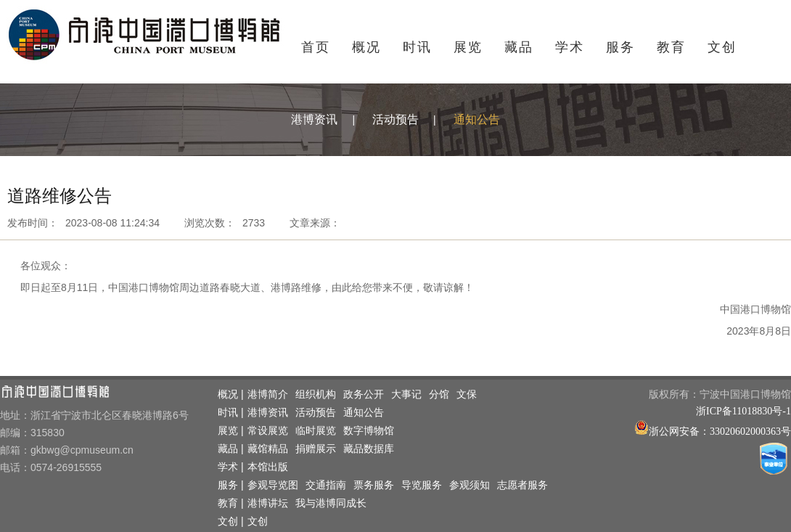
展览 (468, 47)
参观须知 (470, 485)
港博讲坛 (268, 503)
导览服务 (422, 485)
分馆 (439, 394)
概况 (366, 47)
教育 (671, 47)
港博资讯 (314, 119)
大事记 (406, 394)
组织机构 (316, 394)
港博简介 (268, 394)
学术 (570, 47)
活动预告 (395, 119)
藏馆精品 (268, 449)
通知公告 (477, 119)
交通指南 (326, 485)
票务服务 (374, 485)
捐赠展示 (316, 449)
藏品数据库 (369, 449)
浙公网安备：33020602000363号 (720, 431)
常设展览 (268, 431)
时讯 (417, 47)
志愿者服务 (522, 485)
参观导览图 (273, 485)
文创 (722, 47)
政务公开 (364, 394)
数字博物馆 (369, 431)
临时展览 (316, 431)
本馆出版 (268, 467)
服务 (620, 47)
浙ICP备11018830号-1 (743, 411)
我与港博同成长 (331, 503)
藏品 (519, 47)
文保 (467, 394)
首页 (316, 47)
